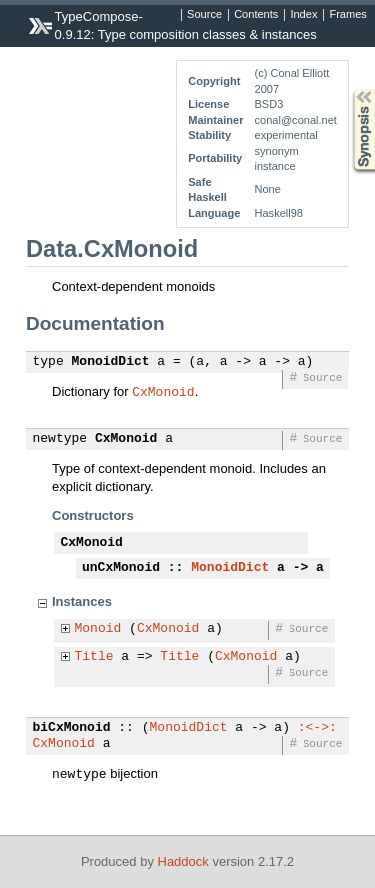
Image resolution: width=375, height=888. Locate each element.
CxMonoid (163, 391)
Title (94, 657)
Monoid (98, 629)
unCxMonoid (121, 568)
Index (303, 15)
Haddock (183, 861)
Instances (82, 601)
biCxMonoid (72, 728)
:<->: (317, 728)
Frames (347, 15)
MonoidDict (111, 362)
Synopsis (348, 89)
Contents (256, 15)
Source (204, 15)
